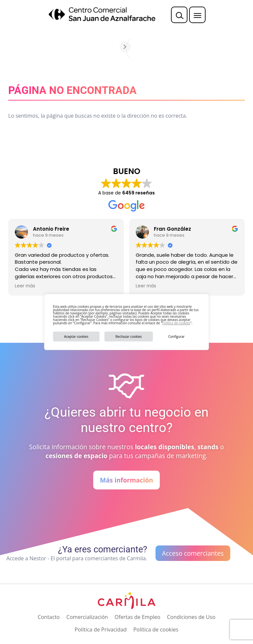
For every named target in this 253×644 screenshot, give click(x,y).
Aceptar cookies (76, 337)
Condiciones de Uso (191, 617)
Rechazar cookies (128, 337)
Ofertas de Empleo (138, 617)
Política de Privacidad (101, 629)
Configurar (177, 337)
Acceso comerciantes (193, 553)
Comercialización (87, 617)
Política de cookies (176, 323)
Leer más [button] (25, 286)
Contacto (49, 617)
